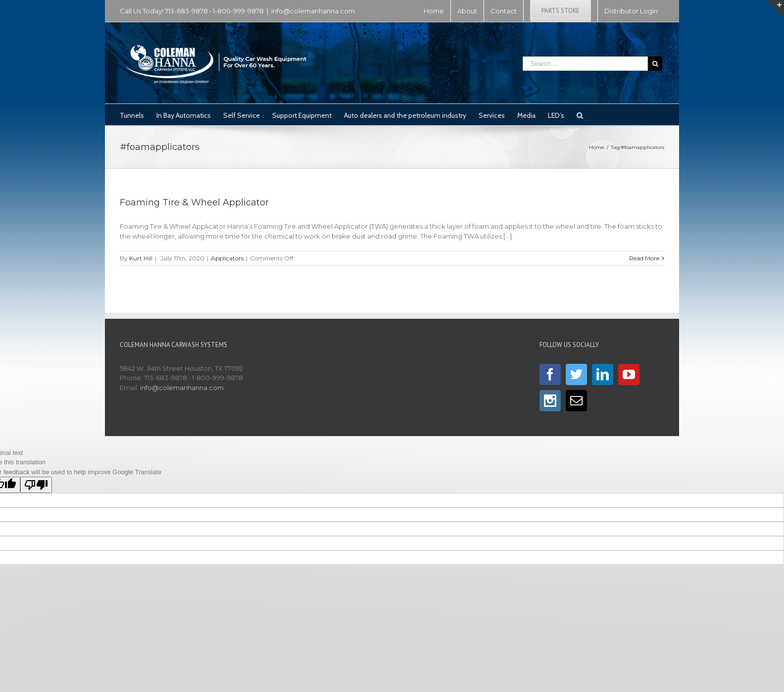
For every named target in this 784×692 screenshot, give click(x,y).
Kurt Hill (141, 258)
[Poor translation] (36, 485)
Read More (644, 258)
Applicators (227, 258)
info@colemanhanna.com (313, 11)
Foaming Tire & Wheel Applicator (194, 202)
